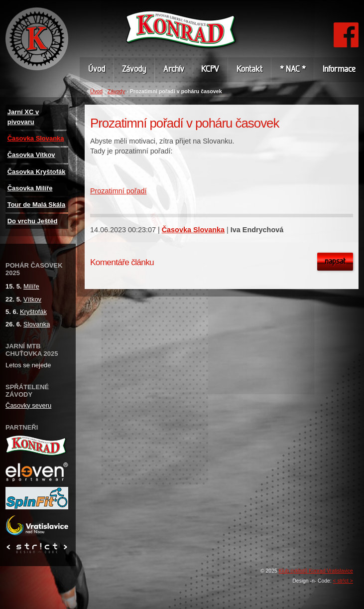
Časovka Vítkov (31, 155)
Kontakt (249, 70)
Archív (174, 70)
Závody (116, 91)
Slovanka (37, 324)
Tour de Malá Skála (36, 205)
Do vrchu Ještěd (33, 221)
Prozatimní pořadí (119, 191)
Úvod (96, 91)
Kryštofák (33, 312)
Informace (339, 70)
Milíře (31, 286)
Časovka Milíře (30, 188)
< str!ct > (343, 581)
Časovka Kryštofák (37, 172)
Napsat (335, 262)
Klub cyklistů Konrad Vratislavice (316, 571)
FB (346, 27)
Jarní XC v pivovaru (23, 117)
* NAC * (293, 70)
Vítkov (32, 299)
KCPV (210, 70)
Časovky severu (28, 405)
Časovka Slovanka (193, 230)
